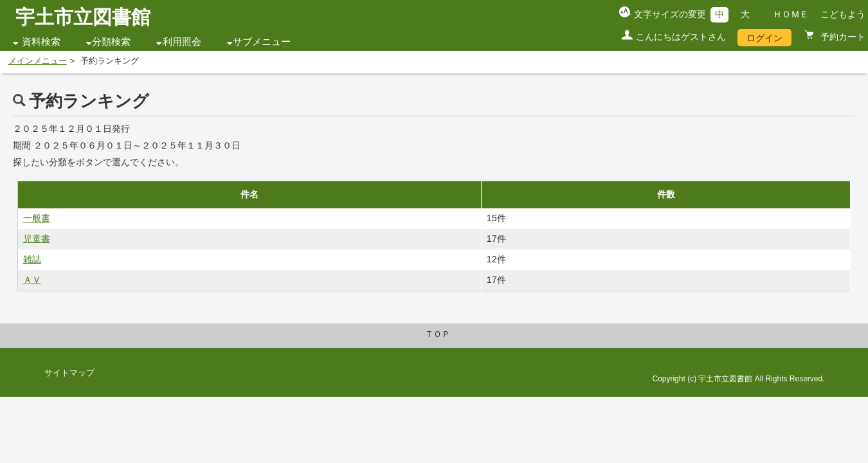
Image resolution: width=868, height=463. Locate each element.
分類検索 (111, 42)
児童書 (37, 239)
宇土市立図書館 (83, 17)
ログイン (764, 38)
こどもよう (843, 14)
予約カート (842, 37)
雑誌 (32, 259)
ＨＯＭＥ (791, 14)
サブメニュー (262, 42)
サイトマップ (69, 373)
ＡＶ (32, 280)
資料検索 (41, 42)
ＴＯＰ (438, 334)
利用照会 (182, 42)
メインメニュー (38, 61)
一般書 (37, 218)
